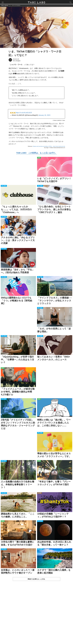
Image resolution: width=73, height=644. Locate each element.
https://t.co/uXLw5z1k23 (24, 113)
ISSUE (39, 158)
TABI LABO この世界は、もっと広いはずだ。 (36, 153)
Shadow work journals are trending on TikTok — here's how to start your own (49, 147)
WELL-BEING (4, 187)
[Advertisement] (36, 615)
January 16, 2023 (44, 116)
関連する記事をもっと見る (36, 580)
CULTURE (39, 494)
